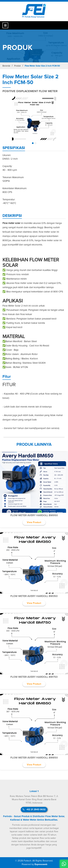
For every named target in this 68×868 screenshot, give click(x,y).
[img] (34, 119)
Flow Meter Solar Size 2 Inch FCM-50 (42, 66)
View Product (34, 522)
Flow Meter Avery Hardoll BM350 (34, 596)
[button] (33, 143)
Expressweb (41, 864)
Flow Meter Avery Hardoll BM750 (34, 677)
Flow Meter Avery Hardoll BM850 (34, 758)
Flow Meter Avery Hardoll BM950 (34, 515)
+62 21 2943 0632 (34, 809)
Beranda (6, 66)
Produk (17, 66)
